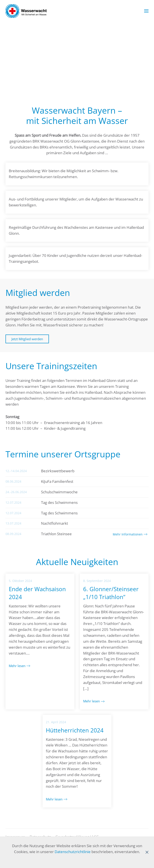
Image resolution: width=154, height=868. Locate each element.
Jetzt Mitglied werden (27, 339)
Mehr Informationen (128, 534)
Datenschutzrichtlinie (73, 852)
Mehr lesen (17, 666)
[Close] (147, 852)
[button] (146, 11)
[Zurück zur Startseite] (26, 11)
